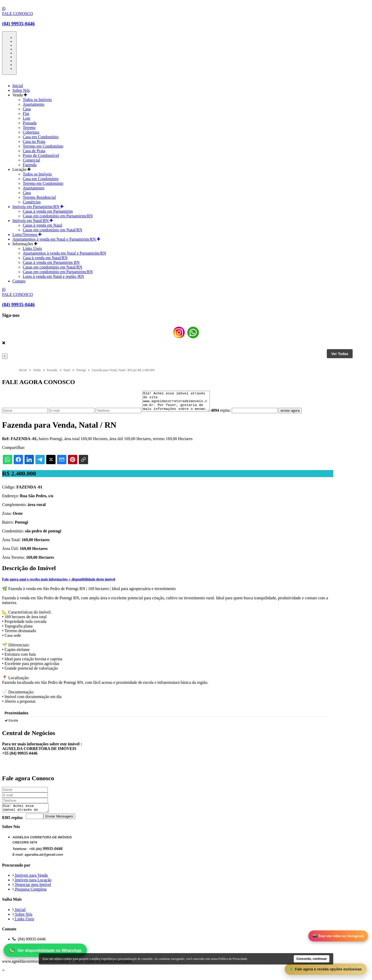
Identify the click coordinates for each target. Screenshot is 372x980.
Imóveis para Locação (32, 885)
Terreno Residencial (39, 197)
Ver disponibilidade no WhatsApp (45, 950)
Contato (19, 281)
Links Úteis (32, 248)
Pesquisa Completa (29, 895)
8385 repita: (13, 823)
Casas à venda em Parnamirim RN (51, 262)
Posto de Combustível (41, 155)
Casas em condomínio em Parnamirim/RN (58, 216)
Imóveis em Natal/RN (33, 221)
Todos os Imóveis (37, 100)
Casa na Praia (34, 141)
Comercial (31, 160)
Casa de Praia (34, 151)
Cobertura (31, 132)
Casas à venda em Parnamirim (48, 211)
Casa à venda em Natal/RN (45, 258)
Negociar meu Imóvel (32, 890)
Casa (27, 109)
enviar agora (298, 414)
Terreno (29, 128)
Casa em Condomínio (41, 137)
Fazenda (30, 165)
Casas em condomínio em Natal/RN (52, 230)
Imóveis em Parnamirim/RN (38, 207)
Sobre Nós (21, 90)
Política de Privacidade (33, 958)
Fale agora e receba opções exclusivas (326, 969)
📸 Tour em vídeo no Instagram (338, 936)
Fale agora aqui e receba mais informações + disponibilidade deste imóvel (59, 583)
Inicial (18, 86)
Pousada (30, 123)
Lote (26, 118)
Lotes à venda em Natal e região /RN (53, 276)
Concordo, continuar (312, 959)
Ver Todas (340, 354)
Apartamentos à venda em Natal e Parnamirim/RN (56, 239)
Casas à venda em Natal (42, 225)
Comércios (32, 202)
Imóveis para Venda (30, 881)
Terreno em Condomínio (43, 146)
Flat (26, 114)
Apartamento (34, 104)
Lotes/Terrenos (27, 235)
